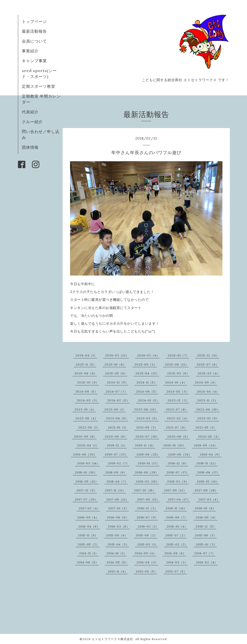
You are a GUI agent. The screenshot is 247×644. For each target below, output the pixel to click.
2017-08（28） (206, 490)
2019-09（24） (206, 445)
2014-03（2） (177, 562)
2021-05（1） (206, 427)
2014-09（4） (145, 553)
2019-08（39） (85, 454)
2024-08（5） (86, 391)
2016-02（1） (148, 526)
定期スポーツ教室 (39, 86)
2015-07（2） (176, 535)
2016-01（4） (177, 526)
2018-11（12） (207, 463)
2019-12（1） (117, 445)
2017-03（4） (209, 499)
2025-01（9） (88, 382)
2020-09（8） (85, 436)
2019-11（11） (145, 445)
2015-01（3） (206, 544)
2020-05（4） (209, 436)
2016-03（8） (119, 526)
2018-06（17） (208, 472)
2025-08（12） (177, 364)
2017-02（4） (89, 508)
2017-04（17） (179, 499)
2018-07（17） (178, 472)
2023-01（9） (208, 418)
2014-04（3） (147, 562)
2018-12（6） (178, 463)
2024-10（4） (176, 382)
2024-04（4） (208, 391)
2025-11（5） (86, 364)
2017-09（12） (175, 490)
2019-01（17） (149, 463)
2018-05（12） (87, 481)
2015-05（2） (88, 544)
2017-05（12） (148, 499)
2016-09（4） (88, 517)
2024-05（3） (178, 391)
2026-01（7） (178, 355)
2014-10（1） (116, 553)
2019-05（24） (180, 454)
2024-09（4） (206, 382)
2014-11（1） (89, 553)
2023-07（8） (177, 409)
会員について (34, 41)
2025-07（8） (208, 364)
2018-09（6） (116, 472)
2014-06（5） (88, 562)
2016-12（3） (147, 508)
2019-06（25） (148, 454)
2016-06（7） (177, 517)
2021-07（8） (177, 427)
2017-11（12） (115, 490)
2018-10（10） (86, 472)
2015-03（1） (148, 544)
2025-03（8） (178, 373)
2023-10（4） (85, 409)
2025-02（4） (209, 373)
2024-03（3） (88, 400)
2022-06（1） (89, 427)
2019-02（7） (119, 463)
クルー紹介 (32, 122)
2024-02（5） (118, 400)
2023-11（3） (207, 400)
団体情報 (30, 147)
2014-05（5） (117, 562)
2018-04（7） (117, 481)
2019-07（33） (116, 454)
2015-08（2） (146, 535)
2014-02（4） (207, 562)
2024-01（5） (149, 400)
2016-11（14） (176, 508)
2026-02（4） (148, 355)
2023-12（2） (178, 400)
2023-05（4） (87, 418)
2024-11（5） (147, 382)
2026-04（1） (86, 355)
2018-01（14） (208, 481)
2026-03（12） (117, 355)
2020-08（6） (116, 436)
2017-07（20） (86, 499)
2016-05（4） (206, 517)
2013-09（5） (146, 571)
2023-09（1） (115, 409)
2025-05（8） (116, 373)
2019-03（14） (88, 463)
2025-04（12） (147, 373)
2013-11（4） (118, 571)
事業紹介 (30, 51)
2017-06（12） (117, 499)
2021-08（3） (147, 427)
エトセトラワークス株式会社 (112, 639)
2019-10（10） (175, 445)
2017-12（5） (87, 490)
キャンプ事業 (34, 61)
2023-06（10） (208, 409)
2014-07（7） (205, 553)
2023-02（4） (178, 418)
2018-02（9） (178, 481)
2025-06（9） (86, 373)
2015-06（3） (206, 535)
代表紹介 (30, 112)
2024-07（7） (117, 391)
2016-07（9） (147, 517)
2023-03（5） (148, 418)
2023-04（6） (117, 418)
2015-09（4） (117, 535)
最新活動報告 (34, 31)
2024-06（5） (147, 391)
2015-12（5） (206, 526)
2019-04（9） (211, 454)
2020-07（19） (147, 436)
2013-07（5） (176, 571)
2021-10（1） (118, 427)
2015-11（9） (88, 535)
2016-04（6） (89, 526)
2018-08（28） (147, 472)
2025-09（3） (146, 364)
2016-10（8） (205, 508)
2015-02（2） (177, 544)
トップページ (34, 21)
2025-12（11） (208, 355)
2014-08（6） (175, 553)
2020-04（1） (88, 445)
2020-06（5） (178, 436)
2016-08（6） (118, 517)
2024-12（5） (118, 382)
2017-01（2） (118, 508)
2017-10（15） (145, 490)
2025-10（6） (115, 364)
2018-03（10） (147, 481)
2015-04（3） (118, 544)
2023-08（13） (146, 409)
